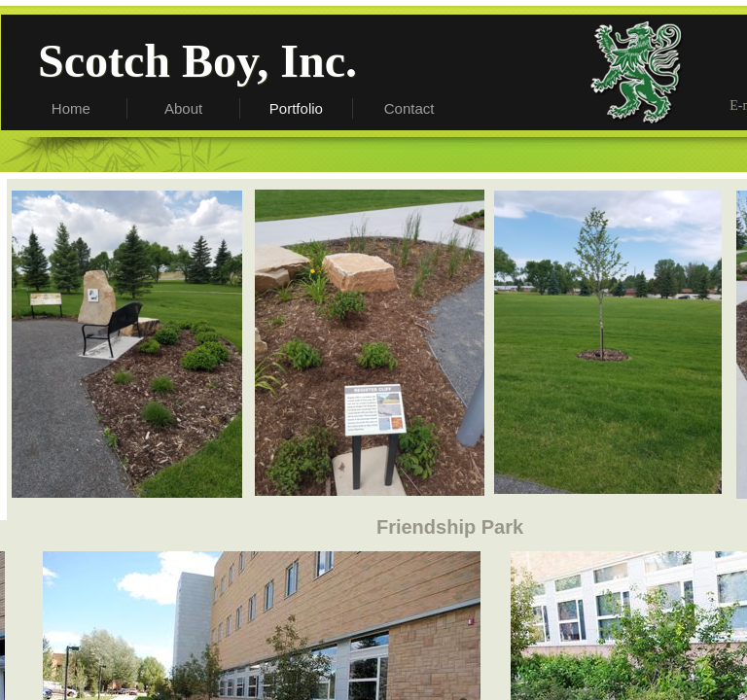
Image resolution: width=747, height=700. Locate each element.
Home (71, 108)
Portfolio (296, 108)
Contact (409, 108)
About (183, 108)
